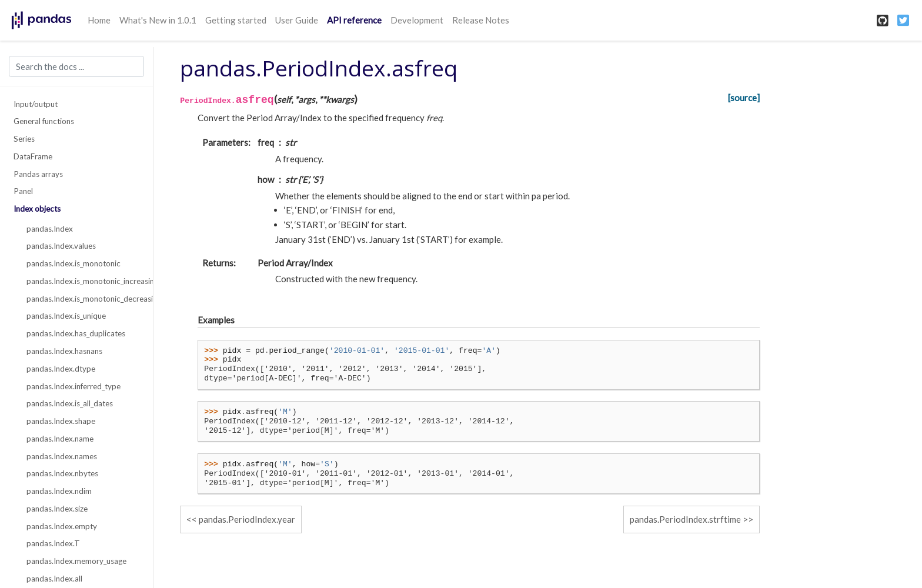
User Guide (297, 20)
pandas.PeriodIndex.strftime (685, 519)
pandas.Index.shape (61, 421)
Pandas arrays (38, 174)
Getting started (236, 20)
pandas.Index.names (62, 456)
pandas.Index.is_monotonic (74, 263)
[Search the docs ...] (76, 66)
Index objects (37, 209)
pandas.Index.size (57, 509)
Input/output (36, 104)
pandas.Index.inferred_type (74, 386)
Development (417, 20)
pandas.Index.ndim (59, 491)
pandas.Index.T (53, 543)
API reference (354, 20)
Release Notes (481, 20)
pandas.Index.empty (62, 526)
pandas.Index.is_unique (66, 316)
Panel (23, 191)
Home (99, 20)
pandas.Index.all (54, 579)
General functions (44, 121)
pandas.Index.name (60, 439)
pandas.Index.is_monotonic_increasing (83, 281)
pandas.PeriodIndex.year (247, 519)
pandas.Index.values (61, 246)
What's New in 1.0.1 (158, 20)
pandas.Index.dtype (61, 369)
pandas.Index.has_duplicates (76, 333)
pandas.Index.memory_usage (76, 561)
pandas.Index (50, 229)
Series (24, 139)
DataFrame (33, 156)
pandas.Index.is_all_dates (70, 403)
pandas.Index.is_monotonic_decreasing (83, 299)
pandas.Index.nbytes (62, 473)
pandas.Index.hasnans (64, 351)
